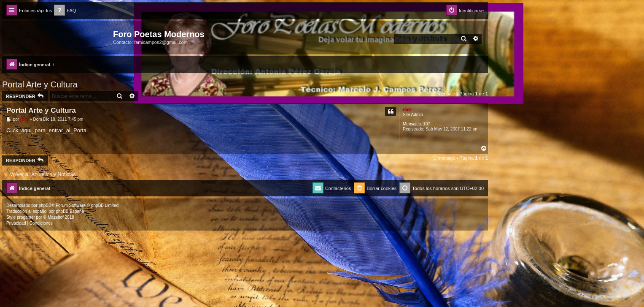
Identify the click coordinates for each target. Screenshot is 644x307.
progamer (26, 217)
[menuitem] (65, 11)
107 (427, 124)
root (407, 110)
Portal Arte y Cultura (40, 84)
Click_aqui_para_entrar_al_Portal (47, 130)
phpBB (45, 205)
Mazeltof (56, 217)
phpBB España (70, 211)
